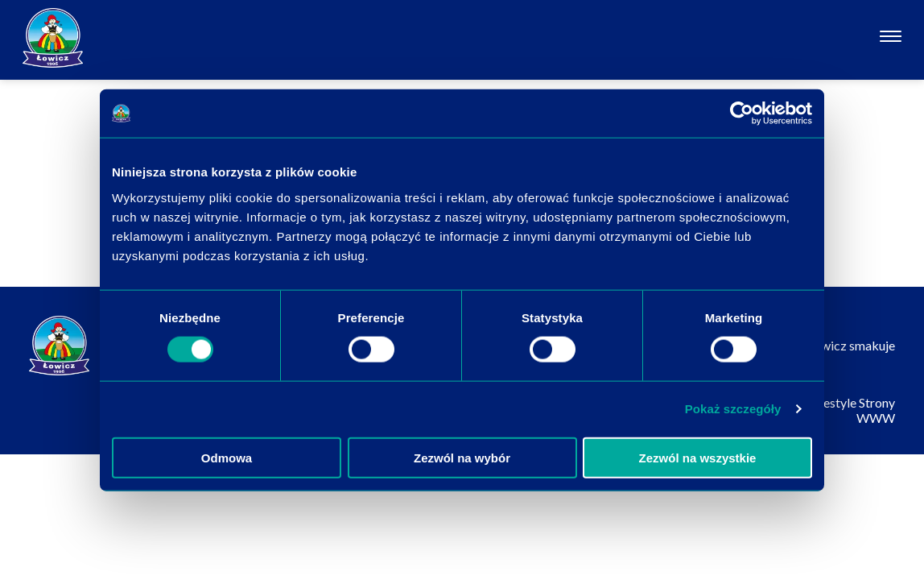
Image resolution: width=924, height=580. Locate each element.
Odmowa (227, 457)
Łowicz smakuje (851, 345)
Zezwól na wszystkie (698, 457)
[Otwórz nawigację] (891, 38)
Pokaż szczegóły (733, 409)
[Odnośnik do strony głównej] (53, 38)
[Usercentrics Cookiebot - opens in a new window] (742, 114)
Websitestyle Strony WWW (839, 410)
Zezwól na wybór (462, 457)
